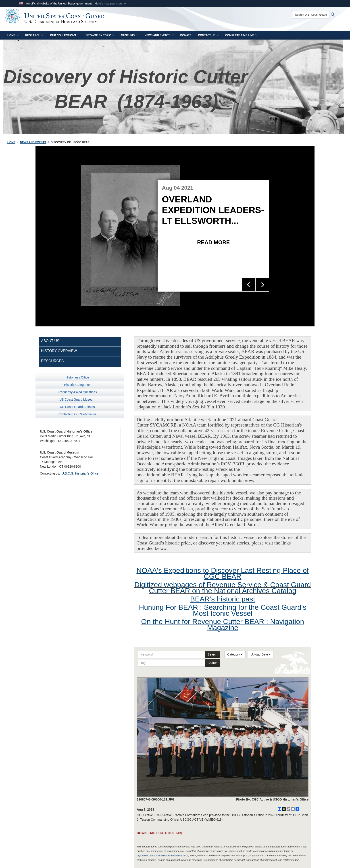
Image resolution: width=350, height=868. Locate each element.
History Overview (59, 351)
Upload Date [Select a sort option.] (261, 654)
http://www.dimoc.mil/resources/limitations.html (162, 855)
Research (34, 35)
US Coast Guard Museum (77, 399)
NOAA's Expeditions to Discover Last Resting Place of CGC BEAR (223, 573)
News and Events (159, 35)
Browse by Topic (100, 35)
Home (13, 35)
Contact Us (208, 35)
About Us (50, 341)
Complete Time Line (241, 35)
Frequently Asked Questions (77, 392)
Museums (129, 35)
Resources (52, 361)
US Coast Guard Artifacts (77, 407)
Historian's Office (77, 377)
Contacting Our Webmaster (77, 414)
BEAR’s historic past (223, 599)
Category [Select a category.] (235, 654)
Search (212, 654)
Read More (214, 242)
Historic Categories (77, 385)
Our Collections (65, 35)
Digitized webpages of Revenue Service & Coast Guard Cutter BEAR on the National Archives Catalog (223, 588)
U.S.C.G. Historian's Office (80, 473)
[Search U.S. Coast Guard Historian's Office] (319, 15)
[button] (111, 4)
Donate (186, 35)
